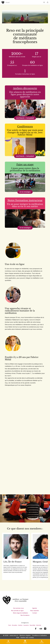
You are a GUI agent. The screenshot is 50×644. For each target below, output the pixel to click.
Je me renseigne (25, 192)
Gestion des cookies (27, 637)
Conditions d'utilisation (39, 635)
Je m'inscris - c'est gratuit (25, 118)
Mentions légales (25, 635)
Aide (18, 637)
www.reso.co (14, 635)
